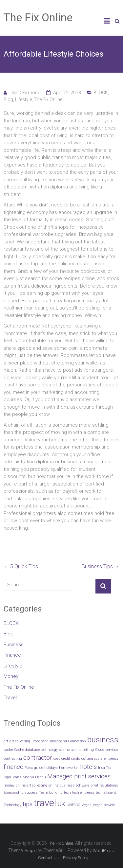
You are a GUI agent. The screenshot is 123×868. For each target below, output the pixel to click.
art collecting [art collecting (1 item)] (20, 741)
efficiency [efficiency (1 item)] (111, 759)
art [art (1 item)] (6, 741)
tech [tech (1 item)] (67, 793)
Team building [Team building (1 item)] (51, 793)
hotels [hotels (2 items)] (88, 767)
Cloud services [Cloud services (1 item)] (107, 750)
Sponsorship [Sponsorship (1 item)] (13, 793)
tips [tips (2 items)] (28, 804)
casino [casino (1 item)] (64, 750)
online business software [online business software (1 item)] (69, 785)
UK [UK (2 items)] (61, 804)
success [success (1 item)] (31, 793)
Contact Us (48, 858)
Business (14, 645)
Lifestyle (23, 99)
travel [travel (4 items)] (45, 803)
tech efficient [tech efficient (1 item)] (106, 793)
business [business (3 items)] (103, 740)
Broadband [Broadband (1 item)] (40, 741)
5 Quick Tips (21, 567)
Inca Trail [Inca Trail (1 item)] (106, 768)
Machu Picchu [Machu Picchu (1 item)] (34, 777)
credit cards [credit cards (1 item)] (71, 759)
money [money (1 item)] (9, 785)
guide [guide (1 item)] (39, 768)
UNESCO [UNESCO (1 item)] (73, 805)
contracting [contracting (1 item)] (13, 759)
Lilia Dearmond (25, 93)
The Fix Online (38, 17)
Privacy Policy (76, 858)
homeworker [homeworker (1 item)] (69, 768)
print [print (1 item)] (94, 785)
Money (11, 676)
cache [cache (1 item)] (8, 750)
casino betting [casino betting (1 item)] (82, 750)
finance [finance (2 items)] (13, 767)
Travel (10, 698)
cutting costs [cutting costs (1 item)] (92, 759)
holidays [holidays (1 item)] (51, 768)
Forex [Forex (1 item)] (29, 768)
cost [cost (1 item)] (57, 759)
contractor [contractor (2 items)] (38, 758)
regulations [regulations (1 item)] (109, 785)
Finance (12, 655)
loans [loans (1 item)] (17, 777)
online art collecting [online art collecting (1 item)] (31, 785)
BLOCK (101, 93)
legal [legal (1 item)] (7, 777)
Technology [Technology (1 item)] (12, 805)
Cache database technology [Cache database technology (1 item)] (36, 750)
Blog (8, 99)
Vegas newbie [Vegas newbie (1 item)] (104, 805)
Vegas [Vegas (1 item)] (87, 805)
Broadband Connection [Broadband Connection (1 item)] (68, 741)
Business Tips (101, 567)
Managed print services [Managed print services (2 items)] (79, 776)
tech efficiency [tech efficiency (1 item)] (83, 793)
